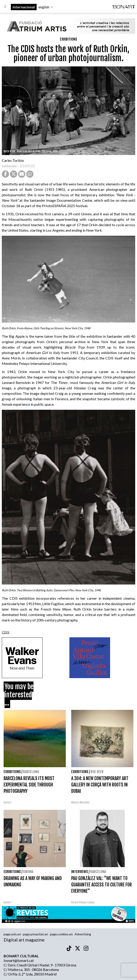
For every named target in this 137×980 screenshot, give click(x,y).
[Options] (5, 7)
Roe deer (97, 772)
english (46, 7)
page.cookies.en (61, 934)
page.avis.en (12, 934)
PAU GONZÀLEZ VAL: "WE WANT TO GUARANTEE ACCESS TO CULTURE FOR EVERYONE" (102, 885)
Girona (28, 872)
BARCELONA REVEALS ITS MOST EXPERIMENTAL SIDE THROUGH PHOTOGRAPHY (29, 785)
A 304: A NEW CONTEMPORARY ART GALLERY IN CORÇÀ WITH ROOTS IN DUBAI (100, 785)
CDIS (6, 632)
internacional (24, 7)
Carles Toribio (13, 160)
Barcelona (31, 772)
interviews (80, 872)
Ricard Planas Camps (83, 902)
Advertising (83, 934)
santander (9, 166)
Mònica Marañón (80, 802)
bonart (8, 802)
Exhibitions (68, 39)
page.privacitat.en (35, 934)
